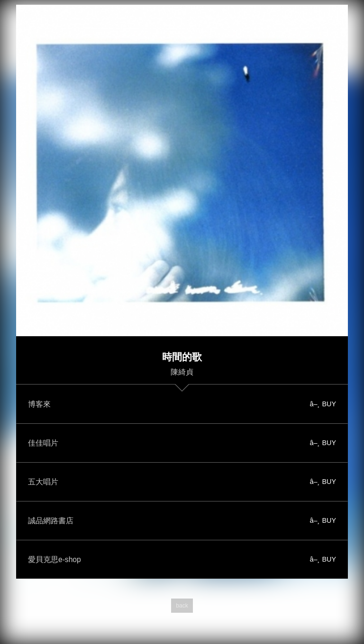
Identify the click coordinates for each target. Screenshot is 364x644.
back (182, 606)
